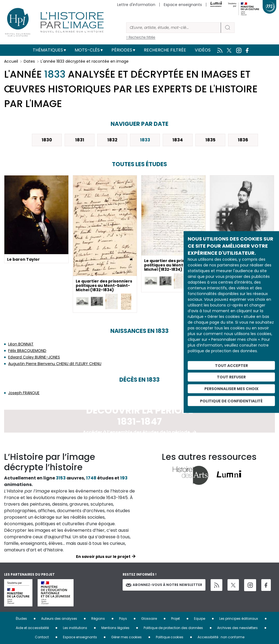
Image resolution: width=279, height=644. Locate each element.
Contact (42, 637)
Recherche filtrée (165, 50)
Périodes (122, 50)
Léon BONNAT (21, 344)
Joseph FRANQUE (24, 393)
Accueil (11, 61)
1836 (243, 140)
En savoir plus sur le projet (103, 557)
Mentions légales (115, 628)
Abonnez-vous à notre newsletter (164, 585)
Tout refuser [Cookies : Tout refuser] (231, 377)
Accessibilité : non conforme (221, 637)
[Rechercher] (174, 28)
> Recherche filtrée (141, 37)
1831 (80, 140)
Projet (175, 619)
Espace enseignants (183, 5)
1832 (112, 140)
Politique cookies (170, 637)
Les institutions (75, 628)
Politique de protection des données (173, 628)
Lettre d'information (136, 5)
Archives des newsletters (237, 628)
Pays (123, 619)
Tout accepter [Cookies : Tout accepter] (231, 365)
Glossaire (149, 619)
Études (21, 619)
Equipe (200, 619)
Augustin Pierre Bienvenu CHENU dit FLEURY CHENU (55, 364)
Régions (98, 619)
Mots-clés (87, 50)
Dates (29, 61)
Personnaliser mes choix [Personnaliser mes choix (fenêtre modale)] (231, 389)
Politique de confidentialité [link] (231, 401)
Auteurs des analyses (59, 619)
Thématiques (48, 50)
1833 (145, 140)
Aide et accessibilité (32, 628)
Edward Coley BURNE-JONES (34, 357)
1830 (47, 140)
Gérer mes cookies (126, 637)
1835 (210, 140)
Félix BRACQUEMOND (27, 351)
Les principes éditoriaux (239, 619)
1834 (178, 140)
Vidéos (203, 50)
